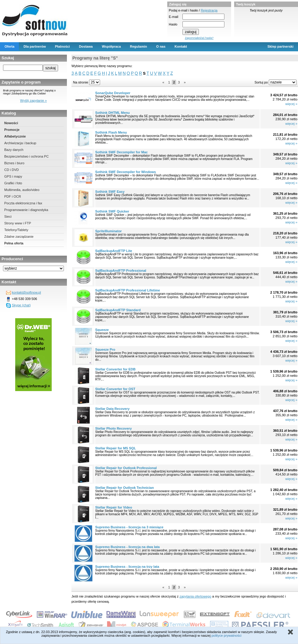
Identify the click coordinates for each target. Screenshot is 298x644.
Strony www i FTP (18, 223)
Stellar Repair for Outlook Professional (126, 468)
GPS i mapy (13, 176)
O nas (161, 46)
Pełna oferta (14, 243)
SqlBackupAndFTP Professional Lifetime (128, 290)
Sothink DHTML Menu (112, 113)
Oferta (9, 46)
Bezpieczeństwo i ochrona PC (26, 156)
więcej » (291, 104)
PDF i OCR (13, 196)
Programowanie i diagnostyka (26, 210)
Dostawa (86, 46)
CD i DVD (12, 170)
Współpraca (111, 46)
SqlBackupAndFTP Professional (121, 271)
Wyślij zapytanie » (33, 101)
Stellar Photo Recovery (113, 428)
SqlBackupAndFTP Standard (118, 310)
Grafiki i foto (13, 183)
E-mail (173, 17)
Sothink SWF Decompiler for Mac (121, 152)
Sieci (8, 216)
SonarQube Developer (113, 93)
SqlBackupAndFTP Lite (114, 251)
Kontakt (181, 46)
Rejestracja (209, 10)
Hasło (173, 24)
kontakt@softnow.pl (26, 292)
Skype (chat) (21, 305)
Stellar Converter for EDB (115, 369)
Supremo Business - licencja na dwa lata (127, 547)
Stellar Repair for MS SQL (116, 448)
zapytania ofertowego (195, 596)
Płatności (62, 46)
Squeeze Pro (105, 349)
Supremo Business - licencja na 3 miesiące (129, 527)
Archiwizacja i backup (20, 143)
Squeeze (102, 330)
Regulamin (138, 46)
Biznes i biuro (14, 163)
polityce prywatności (226, 635)
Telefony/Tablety (16, 230)
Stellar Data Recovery (112, 409)
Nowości (11, 123)
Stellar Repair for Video (114, 507)
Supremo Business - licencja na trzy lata (127, 567)
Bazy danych (14, 150)
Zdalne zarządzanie (19, 237)
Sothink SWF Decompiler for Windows (126, 172)
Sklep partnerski (280, 46)
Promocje (12, 130)
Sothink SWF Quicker (112, 211)
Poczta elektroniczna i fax (23, 203)
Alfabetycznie (15, 136)
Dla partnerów (35, 46)
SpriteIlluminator (108, 231)
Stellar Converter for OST (115, 389)
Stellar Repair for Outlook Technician (125, 488)
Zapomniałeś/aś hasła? (199, 38)
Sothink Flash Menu (111, 132)
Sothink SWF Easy (110, 192)
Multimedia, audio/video (22, 190)
